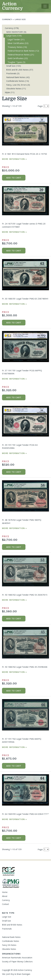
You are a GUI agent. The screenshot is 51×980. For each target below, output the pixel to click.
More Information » (14, 159)
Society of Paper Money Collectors (17, 962)
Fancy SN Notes (9, 945)
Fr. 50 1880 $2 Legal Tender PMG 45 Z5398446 (25, 667)
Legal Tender (16, 39)
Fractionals (13, 73)
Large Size (20, 19)
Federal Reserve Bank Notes (23, 51)
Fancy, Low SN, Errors (18, 85)
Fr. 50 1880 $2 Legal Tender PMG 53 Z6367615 (25, 595)
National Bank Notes (18, 77)
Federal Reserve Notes (21, 55)
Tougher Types (16, 62)
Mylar (10, 92)
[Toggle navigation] (45, 6)
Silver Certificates (18, 43)
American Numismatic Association (17, 958)
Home (5, 892)
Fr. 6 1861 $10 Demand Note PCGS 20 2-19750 (24, 154)
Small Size (14, 66)
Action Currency (13, 6)
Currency (7, 19)
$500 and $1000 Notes (12, 925)
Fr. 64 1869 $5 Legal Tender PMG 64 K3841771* (25, 814)
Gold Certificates (18, 58)
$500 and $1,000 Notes (20, 70)
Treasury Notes (17, 47)
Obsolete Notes (16, 88)
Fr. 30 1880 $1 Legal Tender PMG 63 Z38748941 (25, 299)
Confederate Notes (18, 81)
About (5, 896)
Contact (6, 904)
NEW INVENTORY (16, 32)
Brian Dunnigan (23, 974)
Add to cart (14, 178)
